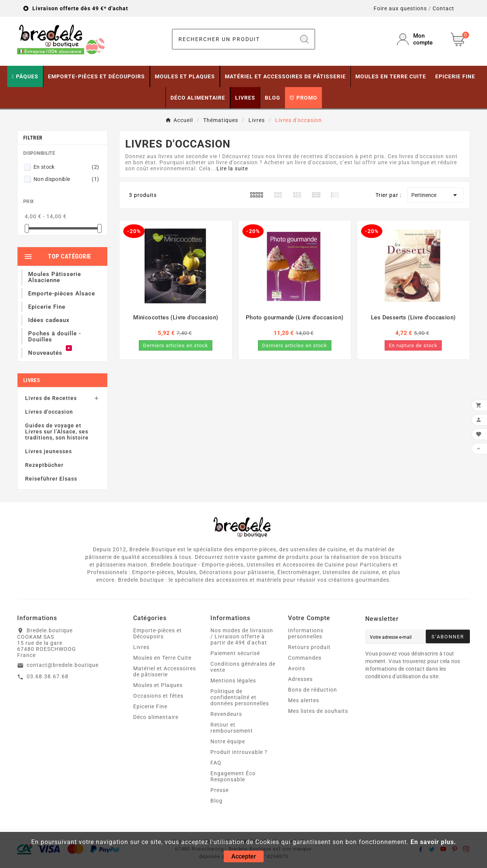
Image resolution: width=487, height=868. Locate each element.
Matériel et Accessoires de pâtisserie (165, 671)
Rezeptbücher (44, 465)
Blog (216, 801)
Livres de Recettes (51, 398)
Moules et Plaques (158, 685)
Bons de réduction (313, 690)
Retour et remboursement (232, 728)
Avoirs (297, 668)
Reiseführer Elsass (51, 479)
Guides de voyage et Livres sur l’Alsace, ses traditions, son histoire (57, 432)
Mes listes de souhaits (318, 711)
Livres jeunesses (49, 451)
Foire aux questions (400, 8)
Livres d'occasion (49, 412)
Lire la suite (232, 168)
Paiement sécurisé (235, 653)
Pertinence (435, 195)
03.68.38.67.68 (48, 676)
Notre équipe (228, 741)
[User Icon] (419, 39)
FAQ (216, 763)
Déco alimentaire (156, 717)
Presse (220, 790)
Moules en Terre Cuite (162, 658)
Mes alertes (304, 700)
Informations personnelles (306, 633)
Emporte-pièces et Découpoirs (158, 633)
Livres (32, 380)
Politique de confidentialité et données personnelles (240, 697)
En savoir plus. (433, 842)
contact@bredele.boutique (63, 665)
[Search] (304, 39)
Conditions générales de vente (243, 667)
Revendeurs (226, 714)
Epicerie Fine (150, 706)
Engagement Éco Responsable (233, 776)
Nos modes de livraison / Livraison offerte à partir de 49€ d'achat (242, 636)
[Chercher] (233, 39)
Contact (443, 8)
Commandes (305, 658)
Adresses (300, 679)
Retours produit (309, 647)
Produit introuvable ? (239, 752)
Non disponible (66, 179)
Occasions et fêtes (158, 696)
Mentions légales (233, 681)
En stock (66, 167)
